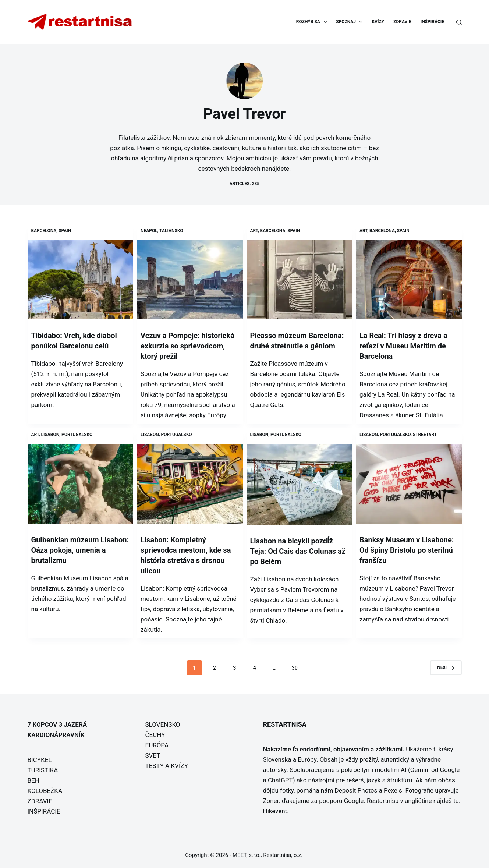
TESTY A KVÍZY (167, 766)
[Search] (459, 22)
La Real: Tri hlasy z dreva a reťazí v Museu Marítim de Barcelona (403, 346)
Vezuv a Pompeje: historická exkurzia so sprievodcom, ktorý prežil (187, 346)
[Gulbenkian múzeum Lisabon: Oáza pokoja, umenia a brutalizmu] (81, 484)
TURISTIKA (43, 770)
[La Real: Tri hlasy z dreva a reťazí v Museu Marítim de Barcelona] (409, 280)
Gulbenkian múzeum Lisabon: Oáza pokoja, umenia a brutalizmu (80, 550)
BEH (33, 780)
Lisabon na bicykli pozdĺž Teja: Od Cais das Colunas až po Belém (298, 551)
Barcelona (44, 231)
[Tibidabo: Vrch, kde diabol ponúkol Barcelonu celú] (81, 280)
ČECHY (155, 735)
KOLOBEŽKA (45, 791)
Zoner (271, 801)
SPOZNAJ (351, 22)
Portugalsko (77, 435)
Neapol (149, 231)
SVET (153, 755)
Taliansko (171, 231)
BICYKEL (40, 760)
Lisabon (50, 435)
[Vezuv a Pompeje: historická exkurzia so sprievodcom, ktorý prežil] (190, 280)
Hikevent (275, 811)
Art (254, 231)
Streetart (425, 435)
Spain (65, 231)
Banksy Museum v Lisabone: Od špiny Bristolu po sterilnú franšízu (407, 550)
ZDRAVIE (402, 22)
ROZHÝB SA (313, 22)
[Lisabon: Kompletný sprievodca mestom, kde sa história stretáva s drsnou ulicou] (190, 484)
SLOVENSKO (163, 724)
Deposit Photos (356, 790)
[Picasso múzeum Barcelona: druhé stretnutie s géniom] (300, 280)
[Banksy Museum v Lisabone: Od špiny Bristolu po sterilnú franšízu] (409, 484)
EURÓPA (157, 745)
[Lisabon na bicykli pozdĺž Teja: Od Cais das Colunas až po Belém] (300, 484)
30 (295, 668)
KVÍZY (378, 22)
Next (446, 667)
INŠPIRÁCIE (432, 22)
